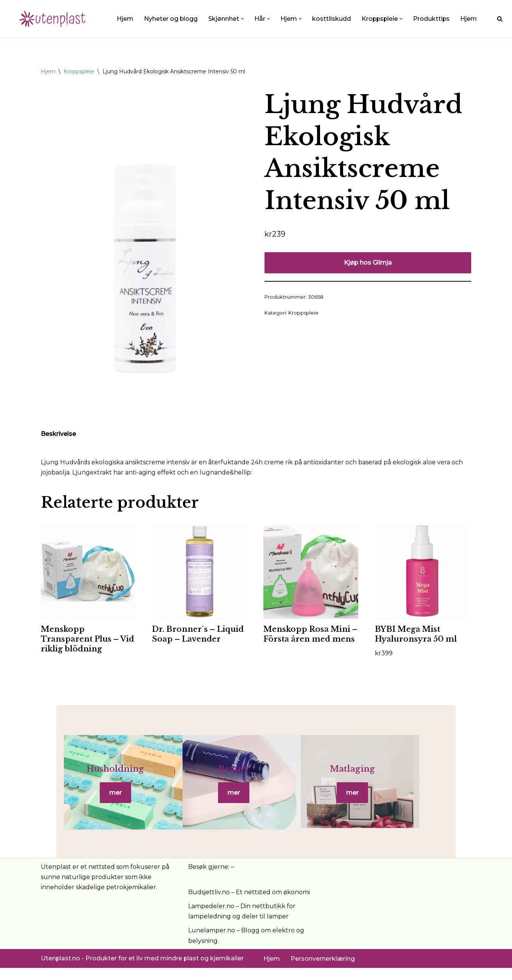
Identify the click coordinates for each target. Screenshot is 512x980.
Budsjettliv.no (209, 904)
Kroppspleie (79, 71)
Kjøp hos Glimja (368, 263)
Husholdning (112, 775)
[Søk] (500, 19)
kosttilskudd (332, 19)
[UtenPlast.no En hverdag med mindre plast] (55, 19)
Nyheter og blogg (171, 19)
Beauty (256, 775)
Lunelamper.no (212, 942)
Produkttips (433, 19)
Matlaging (400, 775)
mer (112, 799)
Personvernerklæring (323, 971)
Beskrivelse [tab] (58, 434)
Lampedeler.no (211, 918)
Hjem (125, 19)
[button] (243, 19)
